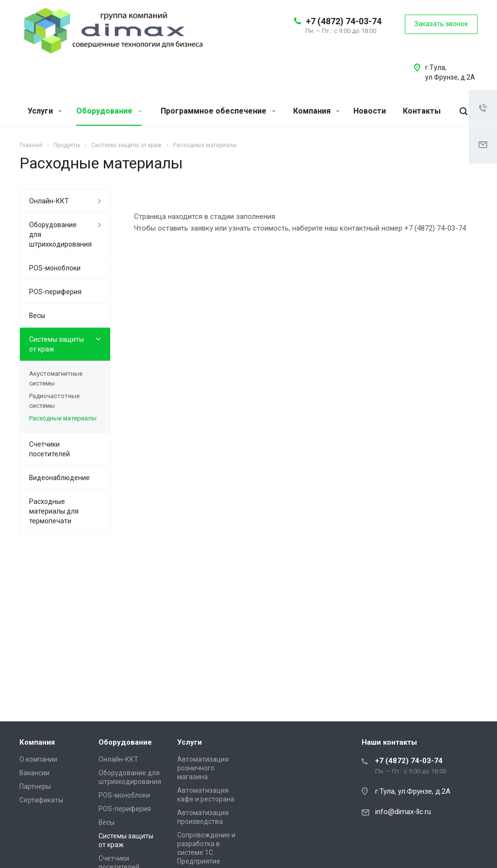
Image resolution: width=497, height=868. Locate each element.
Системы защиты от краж (57, 344)
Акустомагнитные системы (56, 378)
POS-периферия (55, 292)
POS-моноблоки (55, 268)
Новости (370, 111)
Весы (37, 316)
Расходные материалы (63, 418)
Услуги (45, 111)
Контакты (422, 111)
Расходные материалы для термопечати (54, 511)
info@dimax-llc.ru (403, 812)
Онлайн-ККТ (49, 201)
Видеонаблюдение (59, 478)
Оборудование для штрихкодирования (60, 234)
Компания (316, 111)
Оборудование (109, 111)
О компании (38, 759)
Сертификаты (41, 800)
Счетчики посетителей (50, 449)
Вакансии (34, 773)
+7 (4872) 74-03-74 (344, 21)
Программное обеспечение (218, 111)
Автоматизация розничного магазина (203, 768)
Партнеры (35, 786)
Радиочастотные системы (54, 401)
